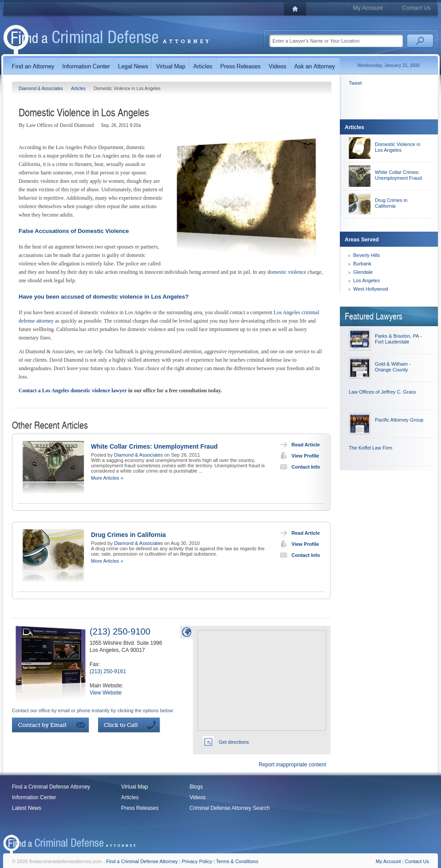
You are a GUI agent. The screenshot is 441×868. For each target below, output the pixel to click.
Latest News (27, 808)
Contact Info (298, 467)
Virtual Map (134, 787)
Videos (197, 797)
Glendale (363, 272)
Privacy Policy (197, 861)
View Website (106, 693)
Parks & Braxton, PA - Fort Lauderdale (398, 339)
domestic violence (287, 272)
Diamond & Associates (41, 89)
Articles (79, 89)
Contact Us (416, 8)
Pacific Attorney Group (399, 420)
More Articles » (107, 478)
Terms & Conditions (237, 861)
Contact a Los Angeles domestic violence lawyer (73, 391)
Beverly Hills (367, 255)
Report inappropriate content (292, 765)
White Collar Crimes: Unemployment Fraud (154, 446)
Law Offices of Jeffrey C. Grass (382, 392)
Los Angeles (366, 280)
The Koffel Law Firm (370, 448)
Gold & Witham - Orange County (393, 367)
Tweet (355, 83)
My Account (368, 8)
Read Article (298, 445)
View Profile (297, 456)
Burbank (362, 264)
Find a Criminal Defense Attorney (51, 787)
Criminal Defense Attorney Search (230, 808)
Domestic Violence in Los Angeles (398, 147)
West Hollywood (371, 289)
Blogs (196, 787)
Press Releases (140, 808)
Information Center (34, 797)
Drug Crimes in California (128, 535)
